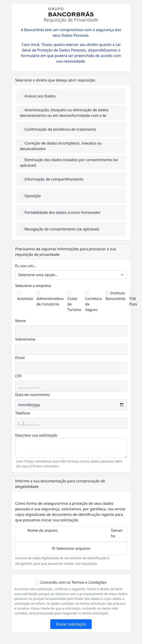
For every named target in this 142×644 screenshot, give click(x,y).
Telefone (23, 413)
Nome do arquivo (43, 530)
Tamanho (117, 533)
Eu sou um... (26, 266)
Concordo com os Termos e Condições (73, 582)
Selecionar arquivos (71, 548)
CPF (19, 376)
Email (20, 358)
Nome (21, 321)
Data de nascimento (33, 395)
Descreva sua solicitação (36, 435)
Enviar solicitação (71, 624)
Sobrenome (25, 339)
